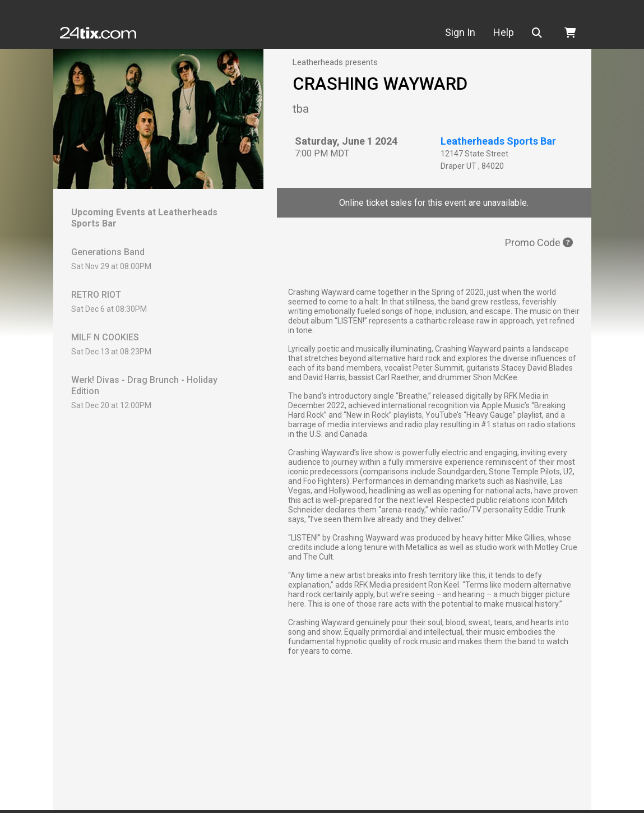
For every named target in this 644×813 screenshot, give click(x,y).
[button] (539, 33)
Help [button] (504, 32)
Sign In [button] (460, 32)
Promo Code (539, 242)
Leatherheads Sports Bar (498, 141)
